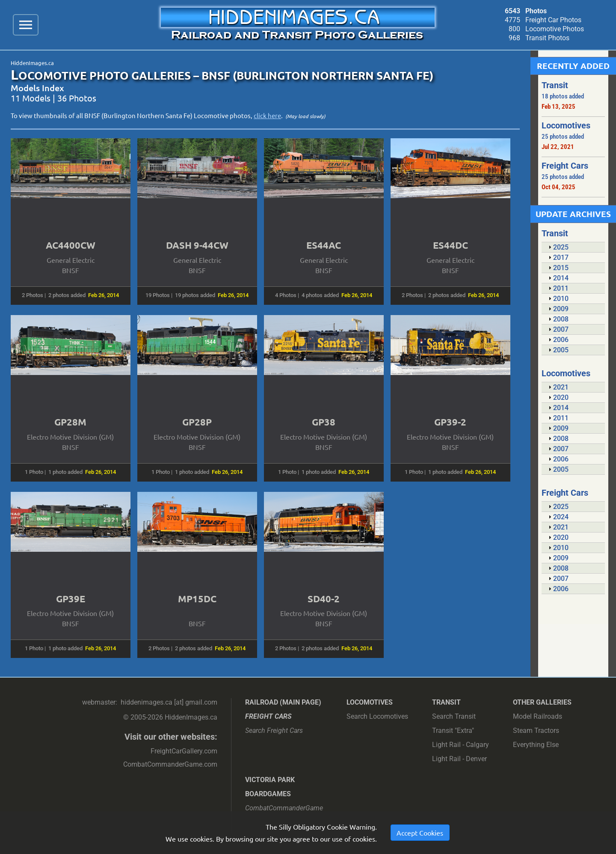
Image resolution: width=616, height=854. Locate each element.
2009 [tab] (557, 309)
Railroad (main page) (283, 702)
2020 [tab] (557, 397)
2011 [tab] (557, 288)
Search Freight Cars (274, 731)
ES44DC (450, 245)
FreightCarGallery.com (184, 751)
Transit (446, 702)
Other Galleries (542, 702)
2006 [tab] (557, 340)
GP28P (197, 422)
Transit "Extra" (453, 731)
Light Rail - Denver (459, 759)
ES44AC (324, 245)
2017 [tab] (557, 257)
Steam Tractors (536, 731)
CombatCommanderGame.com (170, 764)
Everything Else (536, 745)
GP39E (71, 599)
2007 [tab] (557, 329)
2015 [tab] (557, 268)
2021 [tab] (557, 387)
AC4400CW (71, 245)
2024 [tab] (557, 517)
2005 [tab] (557, 350)
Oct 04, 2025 (558, 187)
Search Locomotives (377, 716)
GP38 (324, 422)
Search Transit (454, 716)
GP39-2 (450, 422)
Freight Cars (268, 716)
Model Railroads (538, 716)
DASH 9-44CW (197, 245)
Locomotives (370, 702)
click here (267, 115)
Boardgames (268, 794)
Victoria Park (270, 780)
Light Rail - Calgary (461, 745)
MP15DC (197, 599)
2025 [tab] (557, 247)
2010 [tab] (557, 299)
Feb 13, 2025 (558, 107)
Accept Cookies (420, 833)
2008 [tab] (557, 319)
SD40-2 (324, 599)
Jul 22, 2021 (558, 147)
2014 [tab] (557, 278)
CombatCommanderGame (284, 808)
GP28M (70, 422)
